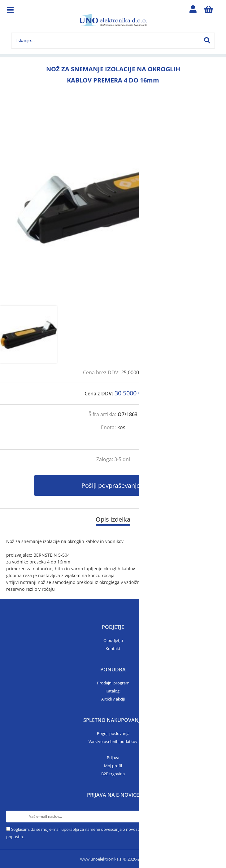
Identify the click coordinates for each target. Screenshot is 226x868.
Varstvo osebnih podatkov (113, 741)
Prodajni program (113, 683)
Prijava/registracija (193, 11)
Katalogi (113, 691)
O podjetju (113, 640)
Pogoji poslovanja (113, 733)
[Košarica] (209, 11)
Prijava (113, 758)
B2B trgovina (113, 774)
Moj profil (113, 766)
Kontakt (113, 648)
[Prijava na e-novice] (214, 817)
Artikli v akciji (113, 699)
